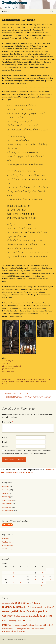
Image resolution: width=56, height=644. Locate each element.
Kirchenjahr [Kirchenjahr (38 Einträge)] (7, 621)
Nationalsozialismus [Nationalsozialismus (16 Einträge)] (20, 625)
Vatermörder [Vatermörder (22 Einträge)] (26, 629)
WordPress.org (7, 549)
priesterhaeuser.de (9, 369)
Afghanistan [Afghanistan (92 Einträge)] (19, 603)
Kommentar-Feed (8, 545)
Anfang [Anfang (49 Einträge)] (35, 603)
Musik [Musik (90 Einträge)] (6, 625)
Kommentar (8, 422)
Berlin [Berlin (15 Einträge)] (40, 603)
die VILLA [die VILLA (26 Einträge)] (38, 607)
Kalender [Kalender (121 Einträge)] (40, 615)
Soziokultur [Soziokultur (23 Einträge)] (6, 629)
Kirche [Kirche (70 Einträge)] (49, 616)
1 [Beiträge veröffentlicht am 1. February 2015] (50, 570)
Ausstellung (23, 379)
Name (5, 437)
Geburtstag (15, 382)
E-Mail (5, 442)
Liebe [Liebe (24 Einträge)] (34, 621)
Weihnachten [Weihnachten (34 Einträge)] (40, 628)
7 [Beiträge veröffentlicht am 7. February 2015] (43, 573)
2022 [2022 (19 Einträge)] (7, 603)
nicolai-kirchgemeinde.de (12, 366)
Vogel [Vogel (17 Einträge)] (32, 629)
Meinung (5, 493)
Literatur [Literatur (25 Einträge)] (39, 621)
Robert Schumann (40, 382)
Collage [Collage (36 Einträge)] (31, 607)
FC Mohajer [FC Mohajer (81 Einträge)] (47, 607)
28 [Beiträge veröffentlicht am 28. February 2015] (43, 583)
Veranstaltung (7, 507)
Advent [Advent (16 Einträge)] (10, 603)
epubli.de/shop (8, 371)
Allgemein (6, 486)
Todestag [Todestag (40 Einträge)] (18, 628)
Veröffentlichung (8, 511)
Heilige (26, 382)
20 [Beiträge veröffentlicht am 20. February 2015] (35, 579)
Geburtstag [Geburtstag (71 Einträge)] (33, 611)
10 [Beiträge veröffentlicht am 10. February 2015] (13, 576)
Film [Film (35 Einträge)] (4, 611)
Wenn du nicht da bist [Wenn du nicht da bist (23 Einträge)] (9, 631)
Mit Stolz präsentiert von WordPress (14, 639)
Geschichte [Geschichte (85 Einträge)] (8, 616)
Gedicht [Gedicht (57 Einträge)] (43, 611)
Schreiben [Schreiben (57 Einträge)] (48, 625)
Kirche (32, 382)
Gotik (22, 382)
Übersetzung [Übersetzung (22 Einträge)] (21, 631)
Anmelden (6, 539)
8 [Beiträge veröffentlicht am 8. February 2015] (50, 573)
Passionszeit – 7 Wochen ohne (17, 393)
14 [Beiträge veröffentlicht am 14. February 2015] (43, 576)
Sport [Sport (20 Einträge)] (12, 629)
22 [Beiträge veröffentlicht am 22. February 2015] (50, 579)
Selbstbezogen (41, 379)
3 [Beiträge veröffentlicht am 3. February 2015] (13, 573)
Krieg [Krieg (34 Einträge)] (14, 621)
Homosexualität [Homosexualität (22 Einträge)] (25, 616)
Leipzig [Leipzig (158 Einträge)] (26, 620)
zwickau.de (6, 363)
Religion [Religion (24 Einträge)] (40, 625)
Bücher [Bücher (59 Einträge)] (24, 607)
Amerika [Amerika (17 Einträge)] (29, 603)
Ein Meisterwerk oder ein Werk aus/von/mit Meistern (30, 397)
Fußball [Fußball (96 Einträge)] (22, 611)
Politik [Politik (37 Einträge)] (29, 625)
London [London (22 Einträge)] (45, 621)
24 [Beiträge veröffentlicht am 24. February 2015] (13, 583)
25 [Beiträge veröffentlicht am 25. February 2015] (21, 583)
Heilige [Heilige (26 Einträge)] (17, 616)
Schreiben (6, 384)
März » (44, 586)
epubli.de (44, 97)
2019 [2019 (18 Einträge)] (4, 603)
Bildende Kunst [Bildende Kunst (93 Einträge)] (11, 607)
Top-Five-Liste (7, 504)
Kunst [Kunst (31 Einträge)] (19, 621)
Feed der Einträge (8, 542)
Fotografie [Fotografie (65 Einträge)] (11, 611)
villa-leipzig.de (8, 361)
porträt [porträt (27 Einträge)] (34, 625)
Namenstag (31, 379)
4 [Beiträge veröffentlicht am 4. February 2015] (21, 573)
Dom (9, 382)
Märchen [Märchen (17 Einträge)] (12, 625)
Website (5, 447)
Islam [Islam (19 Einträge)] (32, 616)
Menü (4, 11)
